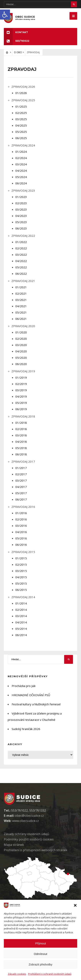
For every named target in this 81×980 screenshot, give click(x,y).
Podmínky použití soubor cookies (29, 839)
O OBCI (18, 52)
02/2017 (21, 474)
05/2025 (21, 132)
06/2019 (21, 409)
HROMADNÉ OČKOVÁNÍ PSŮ (31, 695)
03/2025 (21, 119)
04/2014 (21, 622)
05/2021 (21, 312)
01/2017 (21, 468)
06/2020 (21, 364)
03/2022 (21, 255)
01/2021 (21, 287)
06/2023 (21, 228)
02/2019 (21, 384)
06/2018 (21, 454)
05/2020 (21, 358)
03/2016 (21, 526)
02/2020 (21, 339)
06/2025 (21, 138)
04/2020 (21, 351)
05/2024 (21, 177)
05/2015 (21, 583)
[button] (5, 15)
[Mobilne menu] (73, 16)
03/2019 (21, 390)
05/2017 (21, 493)
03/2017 (21, 480)
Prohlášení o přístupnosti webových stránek (36, 850)
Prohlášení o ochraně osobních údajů (50, 974)
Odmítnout (40, 954)
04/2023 (21, 216)
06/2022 (21, 274)
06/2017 (21, 499)
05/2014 (21, 629)
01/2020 (21, 332)
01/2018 (21, 423)
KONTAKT (16, 32)
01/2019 (21, 377)
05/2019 (21, 403)
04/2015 (21, 577)
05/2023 (21, 222)
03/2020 (21, 345)
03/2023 (21, 209)
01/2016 (21, 513)
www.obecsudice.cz (25, 821)
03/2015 (21, 571)
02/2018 (21, 429)
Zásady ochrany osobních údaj (27, 834)
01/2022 (21, 242)
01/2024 (21, 152)
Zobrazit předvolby (40, 964)
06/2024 (21, 183)
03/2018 (21, 435)
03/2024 (21, 164)
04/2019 (21, 396)
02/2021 (21, 293)
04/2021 (21, 306)
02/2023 (21, 203)
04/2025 (21, 125)
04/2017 (21, 487)
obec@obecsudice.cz (29, 816)
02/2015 (21, 564)
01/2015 (21, 558)
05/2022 (21, 267)
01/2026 (21, 93)
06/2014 (21, 635)
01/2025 (21, 106)
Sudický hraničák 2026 (26, 729)
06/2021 (21, 319)
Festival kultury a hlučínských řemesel (36, 704)
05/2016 (21, 538)
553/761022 (17, 41)
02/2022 (21, 248)
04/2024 (21, 171)
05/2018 (21, 448)
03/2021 (21, 300)
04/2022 (21, 261)
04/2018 (21, 442)
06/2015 (21, 590)
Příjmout (41, 943)
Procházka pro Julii (24, 686)
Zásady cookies (17, 974)
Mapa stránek (14, 845)
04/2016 (21, 532)
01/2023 (21, 197)
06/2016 (21, 545)
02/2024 (21, 158)
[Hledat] (40, 4)
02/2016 (21, 519)
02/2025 (21, 113)
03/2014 (21, 616)
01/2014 (21, 603)
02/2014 (21, 610)
